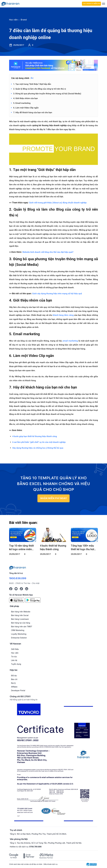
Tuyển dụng (16, 664)
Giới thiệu (15, 649)
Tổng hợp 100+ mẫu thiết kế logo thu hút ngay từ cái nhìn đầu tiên (83, 548)
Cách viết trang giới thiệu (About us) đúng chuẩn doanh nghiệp (58, 203)
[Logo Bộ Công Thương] (91, 864)
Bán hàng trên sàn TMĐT (22, 627)
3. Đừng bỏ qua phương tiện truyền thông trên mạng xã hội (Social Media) (47, 94)
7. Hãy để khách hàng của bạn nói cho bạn (33, 112)
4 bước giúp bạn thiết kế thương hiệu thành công (35, 436)
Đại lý (13, 683)
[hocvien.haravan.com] (41, 4)
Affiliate (14, 687)
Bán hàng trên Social (20, 615)
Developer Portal (18, 690)
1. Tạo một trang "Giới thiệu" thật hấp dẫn (32, 84)
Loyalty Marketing (19, 634)
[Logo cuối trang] (17, 567)
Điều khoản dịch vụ (51, 864)
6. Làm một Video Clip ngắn (26, 108)
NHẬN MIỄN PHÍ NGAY (54, 498)
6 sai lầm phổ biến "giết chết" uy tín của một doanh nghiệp (39, 442)
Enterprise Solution (19, 638)
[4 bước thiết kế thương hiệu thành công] (53, 535)
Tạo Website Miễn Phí (91, 4)
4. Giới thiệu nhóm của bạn (26, 98)
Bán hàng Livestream (20, 619)
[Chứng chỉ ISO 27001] (53, 764)
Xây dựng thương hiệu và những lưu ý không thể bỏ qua (38, 448)
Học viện (15, 653)
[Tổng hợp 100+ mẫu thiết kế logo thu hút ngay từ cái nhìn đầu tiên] (84, 535)
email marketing (70, 341)
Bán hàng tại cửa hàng (21, 623)
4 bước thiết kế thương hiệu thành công (53, 547)
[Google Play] (33, 600)
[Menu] (104, 4)
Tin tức (14, 657)
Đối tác (14, 676)
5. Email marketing (22, 103)
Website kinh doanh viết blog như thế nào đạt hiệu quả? (48, 252)
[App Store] (17, 600)
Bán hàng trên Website (21, 612)
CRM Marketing (18, 630)
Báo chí (14, 679)
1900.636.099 (18, 578)
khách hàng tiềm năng (63, 315)
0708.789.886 (35, 847)
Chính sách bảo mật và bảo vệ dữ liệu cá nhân (26, 864)
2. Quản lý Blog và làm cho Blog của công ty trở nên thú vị (40, 89)
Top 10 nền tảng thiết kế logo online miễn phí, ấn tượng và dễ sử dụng (22, 548)
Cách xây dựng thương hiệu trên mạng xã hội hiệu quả (57, 294)
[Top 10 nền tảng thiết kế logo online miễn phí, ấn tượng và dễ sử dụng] (23, 535)
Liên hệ (14, 660)
